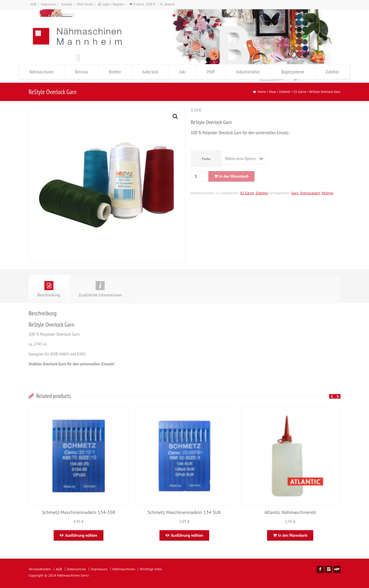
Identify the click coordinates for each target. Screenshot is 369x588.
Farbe (206, 159)
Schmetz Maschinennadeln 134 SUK (184, 512)
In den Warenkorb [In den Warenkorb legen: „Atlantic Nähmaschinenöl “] (293, 535)
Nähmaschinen (42, 72)
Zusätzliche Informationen (100, 289)
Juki (182, 72)
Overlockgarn (310, 193)
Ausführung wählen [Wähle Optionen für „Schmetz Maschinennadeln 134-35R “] (81, 535)
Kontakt (67, 4)
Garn (295, 193)
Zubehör (332, 72)
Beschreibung (49, 289)
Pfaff (211, 72)
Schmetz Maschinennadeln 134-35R (78, 512)
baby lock (150, 72)
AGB (33, 4)
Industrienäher (248, 72)
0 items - (144, 4)
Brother (115, 72)
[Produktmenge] (198, 177)
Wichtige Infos (151, 569)
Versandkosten (40, 569)
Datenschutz (76, 569)
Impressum (49, 4)
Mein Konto (85, 4)
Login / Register (113, 4)
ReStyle (328, 193)
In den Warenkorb (234, 176)
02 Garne (247, 193)
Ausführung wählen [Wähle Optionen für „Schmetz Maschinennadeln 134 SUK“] (187, 535)
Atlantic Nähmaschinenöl (290, 512)
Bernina (81, 72)
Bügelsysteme (293, 72)
